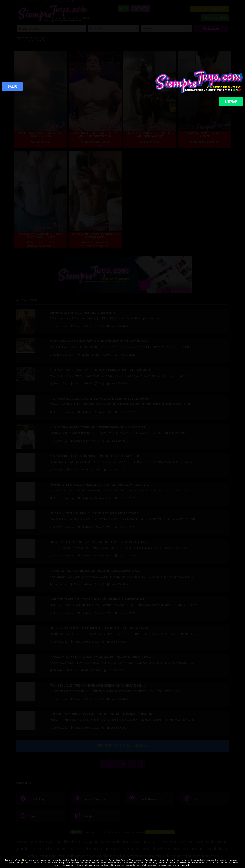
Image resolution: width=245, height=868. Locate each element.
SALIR (12, 87)
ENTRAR (231, 101)
